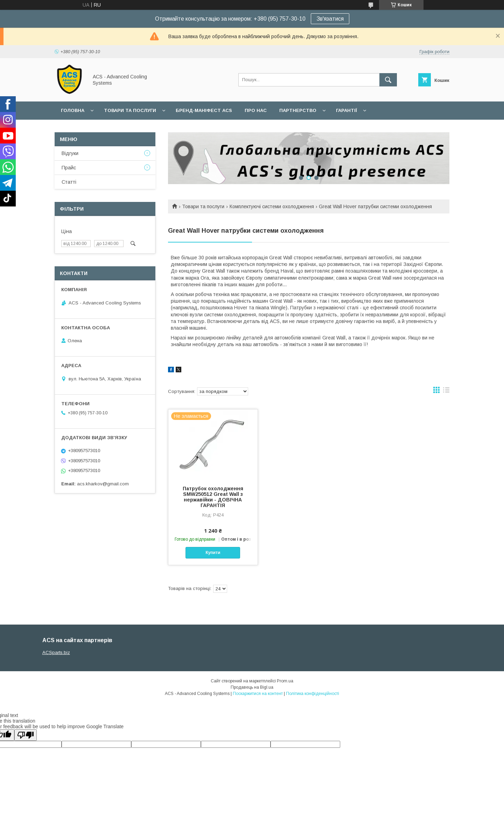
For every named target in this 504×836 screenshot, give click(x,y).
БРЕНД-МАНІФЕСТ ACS (204, 110)
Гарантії (346, 110)
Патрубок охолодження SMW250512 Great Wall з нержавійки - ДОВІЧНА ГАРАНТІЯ (213, 497)
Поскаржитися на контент (258, 694)
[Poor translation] (26, 735)
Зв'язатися (330, 19)
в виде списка (446, 392)
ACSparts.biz (56, 652)
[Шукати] (388, 80)
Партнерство (298, 110)
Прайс (69, 168)
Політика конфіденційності (313, 694)
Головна (73, 110)
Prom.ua (285, 681)
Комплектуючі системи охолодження (272, 206)
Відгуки (70, 153)
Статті (69, 182)
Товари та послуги (130, 110)
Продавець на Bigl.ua (252, 687)
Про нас (256, 110)
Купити (213, 553)
